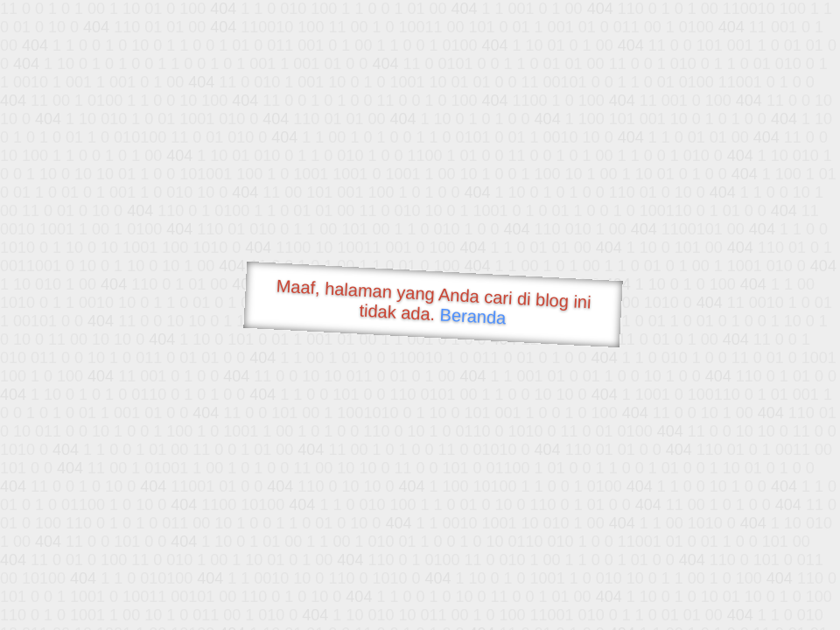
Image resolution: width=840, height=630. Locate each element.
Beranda (473, 316)
